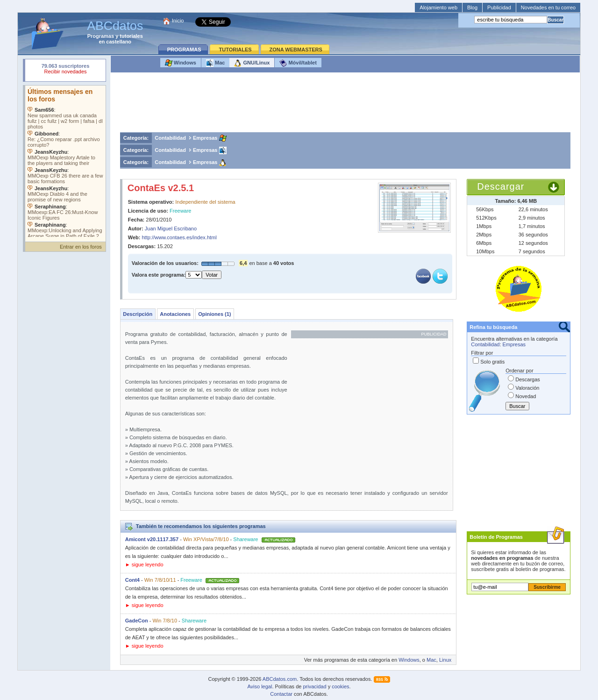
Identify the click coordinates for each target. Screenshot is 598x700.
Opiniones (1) (214, 314)
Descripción (138, 314)
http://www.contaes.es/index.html (179, 237)
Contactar (281, 694)
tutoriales (131, 36)
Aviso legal (260, 686)
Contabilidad (170, 138)
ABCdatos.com (280, 679)
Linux (445, 660)
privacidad (314, 686)
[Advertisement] (345, 105)
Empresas (205, 138)
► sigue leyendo (144, 564)
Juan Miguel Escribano (171, 229)
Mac (215, 63)
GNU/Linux (252, 63)
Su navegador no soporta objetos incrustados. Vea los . (65, 161)
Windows (181, 63)
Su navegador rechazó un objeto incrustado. (65, 70)
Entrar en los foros (81, 247)
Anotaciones (175, 314)
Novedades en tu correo (548, 7)
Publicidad (499, 7)
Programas (101, 36)
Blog (472, 7)
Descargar (501, 186)
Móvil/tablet (298, 63)
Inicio (178, 21)
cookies (340, 686)
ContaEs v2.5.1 (161, 188)
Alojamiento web (438, 7)
